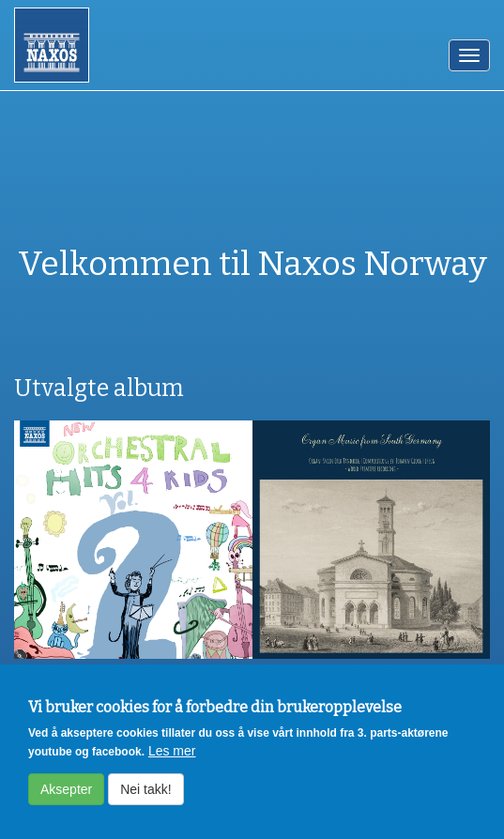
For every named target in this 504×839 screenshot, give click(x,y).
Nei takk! (145, 799)
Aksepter (66, 799)
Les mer (172, 760)
